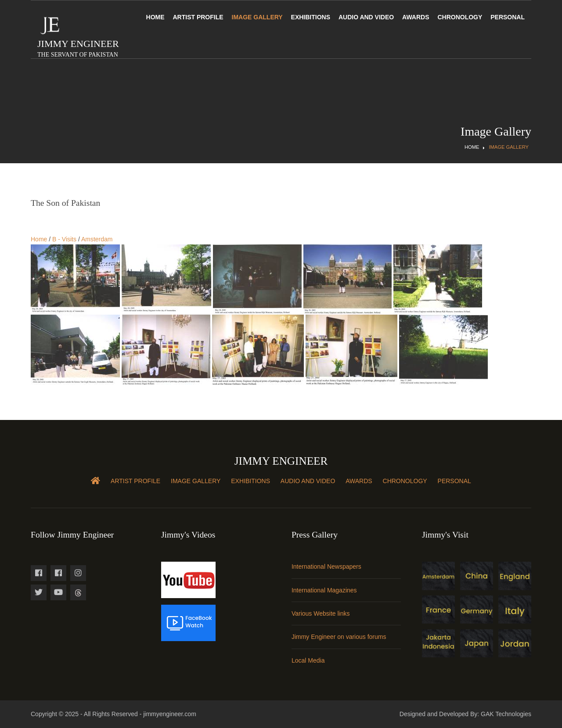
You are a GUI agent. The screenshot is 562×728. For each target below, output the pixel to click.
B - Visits (64, 239)
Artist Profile (198, 17)
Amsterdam (97, 239)
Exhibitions (311, 17)
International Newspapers (326, 567)
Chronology (460, 17)
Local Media (308, 660)
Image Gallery (257, 17)
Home (155, 17)
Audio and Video (366, 17)
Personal (508, 17)
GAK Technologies (506, 714)
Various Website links (321, 613)
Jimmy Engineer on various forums (339, 637)
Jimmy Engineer (78, 48)
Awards (416, 17)
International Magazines (324, 590)
